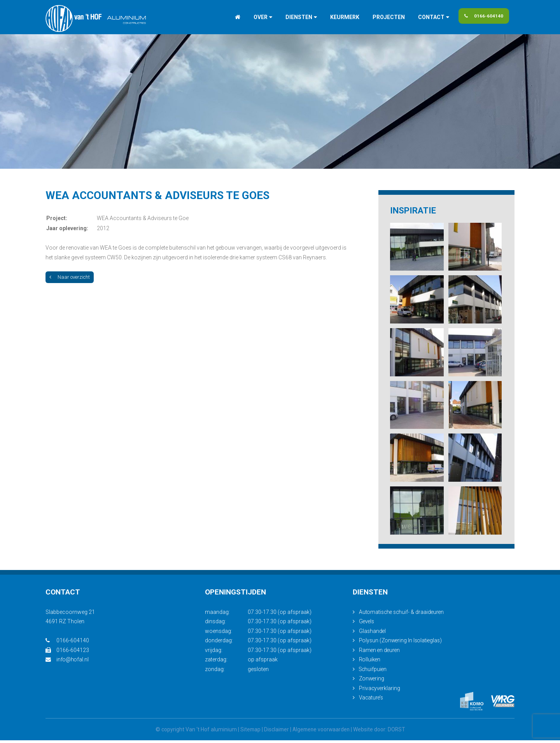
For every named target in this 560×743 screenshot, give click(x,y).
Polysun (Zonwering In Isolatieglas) (402, 643)
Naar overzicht (70, 277)
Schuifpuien (374, 672)
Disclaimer (275, 732)
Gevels (367, 624)
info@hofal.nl (67, 663)
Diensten (291, 17)
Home (229, 17)
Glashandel (373, 634)
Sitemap (248, 732)
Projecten (381, 17)
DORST (398, 732)
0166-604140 (483, 17)
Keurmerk (337, 17)
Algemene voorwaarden (321, 732)
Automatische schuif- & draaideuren (403, 615)
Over (252, 17)
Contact (423, 17)
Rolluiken (370, 663)
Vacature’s (372, 701)
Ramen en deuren (380, 653)
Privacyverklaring (380, 691)
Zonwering (372, 682)
